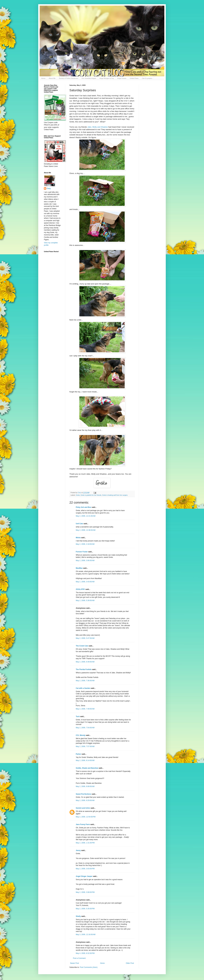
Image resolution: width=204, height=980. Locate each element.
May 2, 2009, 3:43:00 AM (85, 582)
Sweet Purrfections (84, 794)
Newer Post (75, 963)
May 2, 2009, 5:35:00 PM (85, 909)
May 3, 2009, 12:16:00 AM (86, 935)
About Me (52, 78)
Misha (78, 538)
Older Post (130, 963)
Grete (78, 495)
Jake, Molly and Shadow (98, 127)
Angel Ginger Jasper (84, 876)
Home (43, 78)
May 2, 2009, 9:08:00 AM (85, 786)
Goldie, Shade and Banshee (87, 768)
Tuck (78, 716)
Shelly (78, 916)
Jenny (78, 850)
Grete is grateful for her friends (91, 495)
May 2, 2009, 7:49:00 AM (85, 709)
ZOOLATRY (80, 589)
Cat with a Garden (83, 688)
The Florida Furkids (84, 669)
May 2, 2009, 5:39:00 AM (85, 600)
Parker (78, 754)
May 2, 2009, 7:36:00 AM (85, 681)
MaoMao (79, 568)
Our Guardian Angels (89, 78)
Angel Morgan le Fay (107, 78)
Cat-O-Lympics (147, 78)
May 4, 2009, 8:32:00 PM (85, 953)
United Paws (134, 78)
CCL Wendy (81, 735)
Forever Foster (82, 552)
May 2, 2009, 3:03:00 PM (85, 869)
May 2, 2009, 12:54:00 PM (86, 817)
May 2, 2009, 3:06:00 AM (85, 561)
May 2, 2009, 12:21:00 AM (86, 516)
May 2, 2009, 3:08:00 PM (85, 892)
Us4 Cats (79, 524)
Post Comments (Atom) (89, 967)
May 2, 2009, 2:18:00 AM (85, 544)
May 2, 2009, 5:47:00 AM (85, 638)
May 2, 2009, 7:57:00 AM (85, 746)
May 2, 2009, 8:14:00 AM (85, 760)
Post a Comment (79, 958)
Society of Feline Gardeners (68, 78)
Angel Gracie (122, 78)
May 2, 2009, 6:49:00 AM (85, 662)
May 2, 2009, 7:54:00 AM (85, 728)
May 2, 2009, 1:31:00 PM (85, 843)
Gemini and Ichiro (83, 808)
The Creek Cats (82, 646)
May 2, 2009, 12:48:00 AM (86, 530)
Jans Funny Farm (83, 824)
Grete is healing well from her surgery (115, 495)
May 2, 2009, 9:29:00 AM (85, 800)
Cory (49, 188)
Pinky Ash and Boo (84, 507)
